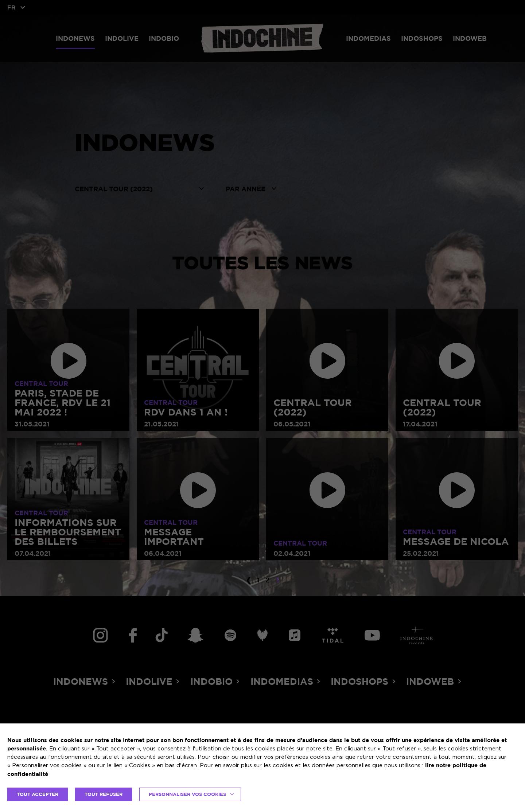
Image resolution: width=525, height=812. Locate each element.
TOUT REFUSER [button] (104, 794)
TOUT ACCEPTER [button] (38, 794)
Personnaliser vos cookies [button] (187, 794)
